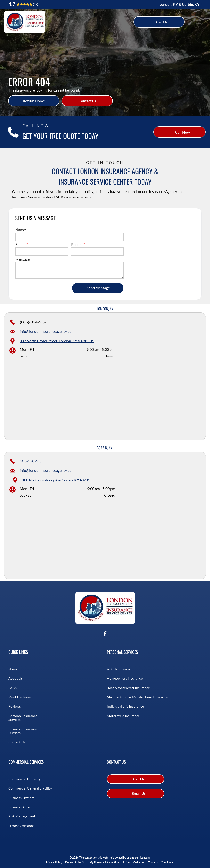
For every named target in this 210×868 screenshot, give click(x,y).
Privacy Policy (54, 862)
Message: (23, 259)
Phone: (77, 244)
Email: (20, 244)
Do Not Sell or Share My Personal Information (92, 862)
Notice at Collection (133, 862)
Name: (21, 230)
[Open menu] (199, 22)
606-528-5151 (31, 461)
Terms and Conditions (161, 862)
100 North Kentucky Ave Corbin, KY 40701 (56, 480)
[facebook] (105, 634)
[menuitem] (23, 669)
